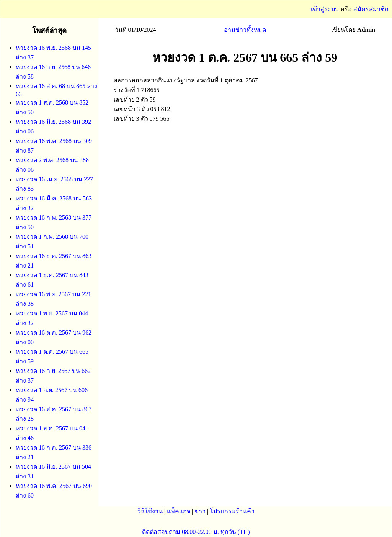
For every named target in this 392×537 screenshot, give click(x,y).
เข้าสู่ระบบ (325, 9)
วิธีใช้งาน (150, 511)
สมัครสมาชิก (371, 9)
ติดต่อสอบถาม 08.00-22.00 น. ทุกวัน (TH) (196, 532)
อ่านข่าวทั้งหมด (245, 30)
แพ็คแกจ (179, 511)
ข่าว (200, 511)
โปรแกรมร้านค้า (232, 511)
